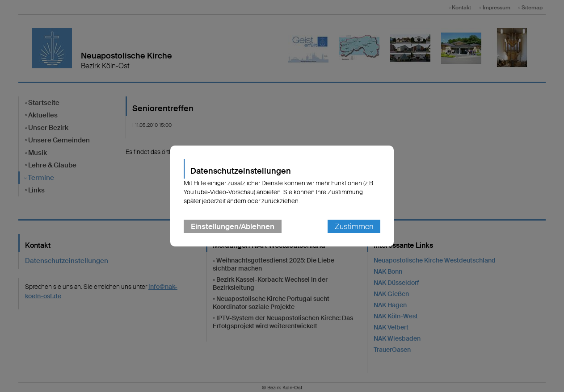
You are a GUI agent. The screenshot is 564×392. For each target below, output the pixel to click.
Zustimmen (354, 226)
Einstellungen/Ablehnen (233, 226)
